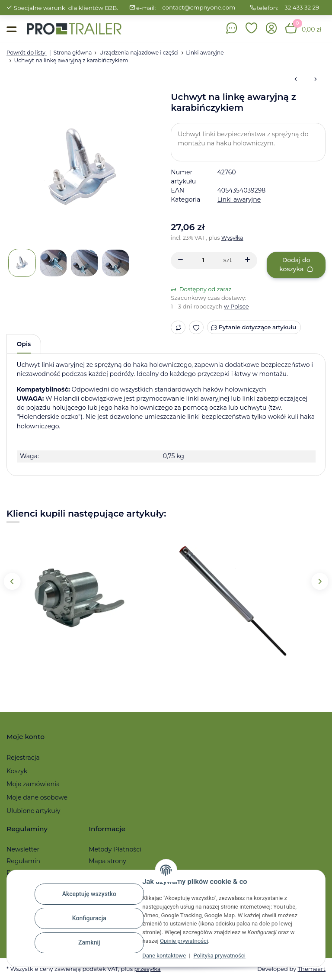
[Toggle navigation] (11, 29)
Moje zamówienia (33, 784)
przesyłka (147, 969)
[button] (252, 29)
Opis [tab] (24, 344)
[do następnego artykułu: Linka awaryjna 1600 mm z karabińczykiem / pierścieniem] (316, 80)
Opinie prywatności (184, 941)
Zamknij (89, 942)
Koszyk (17, 771)
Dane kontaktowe (164, 956)
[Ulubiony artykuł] (196, 327)
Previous (12, 581)
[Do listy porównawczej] (178, 327)
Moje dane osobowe (37, 797)
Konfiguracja (89, 918)
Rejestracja (23, 758)
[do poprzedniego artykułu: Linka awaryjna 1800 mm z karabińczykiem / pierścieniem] (296, 80)
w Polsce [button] (236, 306)
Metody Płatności (115, 849)
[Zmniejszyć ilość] (180, 260)
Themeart (312, 969)
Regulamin (23, 861)
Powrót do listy (27, 53)
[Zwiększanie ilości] (247, 260)
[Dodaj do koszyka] (296, 265)
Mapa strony (107, 861)
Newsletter (23, 849)
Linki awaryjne (239, 199)
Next (320, 581)
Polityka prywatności (219, 956)
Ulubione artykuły (33, 811)
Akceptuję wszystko (89, 894)
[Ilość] (203, 260)
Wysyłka (232, 238)
